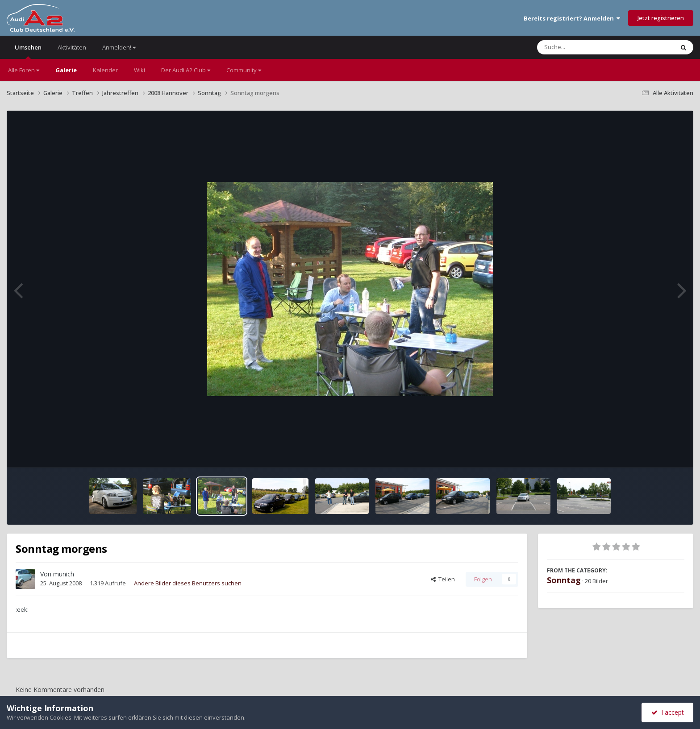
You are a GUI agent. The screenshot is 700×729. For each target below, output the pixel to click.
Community (244, 70)
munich (64, 574)
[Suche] (587, 47)
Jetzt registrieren (661, 18)
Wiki (140, 70)
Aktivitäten (72, 47)
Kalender (105, 70)
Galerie (66, 70)
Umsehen (28, 51)
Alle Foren (24, 70)
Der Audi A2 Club (186, 70)
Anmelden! (119, 47)
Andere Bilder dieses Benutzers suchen (188, 583)
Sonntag (564, 580)
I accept (668, 712)
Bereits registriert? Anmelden (572, 18)
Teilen (443, 579)
